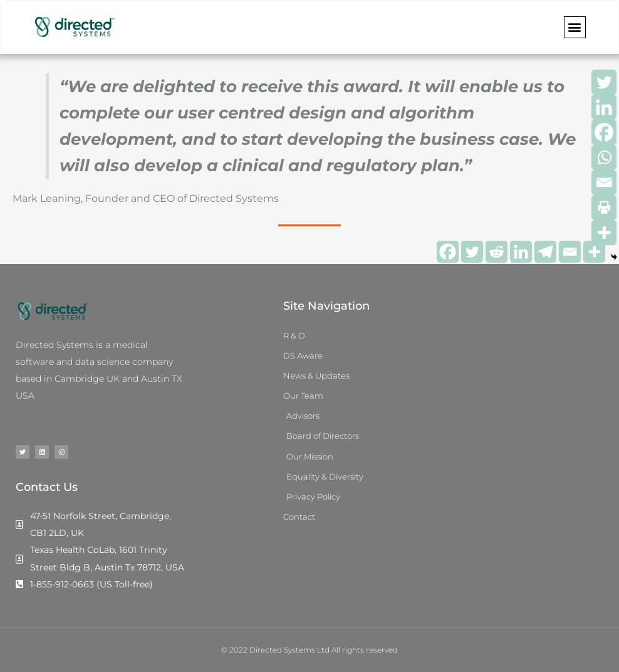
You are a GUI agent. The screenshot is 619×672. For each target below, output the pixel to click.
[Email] (570, 252)
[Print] (604, 207)
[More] (604, 233)
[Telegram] (545, 252)
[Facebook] (448, 252)
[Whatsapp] (604, 157)
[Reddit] (497, 252)
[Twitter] (472, 252)
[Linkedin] (521, 252)
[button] (575, 27)
